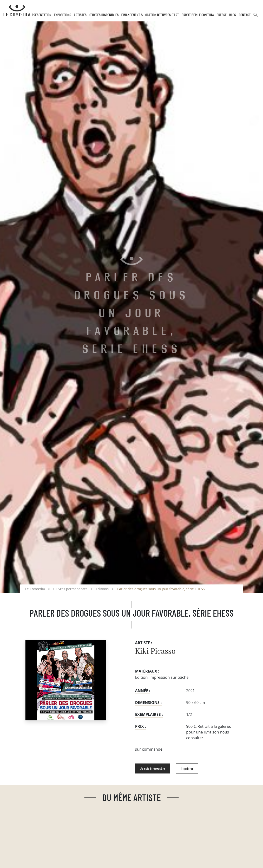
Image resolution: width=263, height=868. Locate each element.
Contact (245, 15)
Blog (233, 15)
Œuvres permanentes (70, 589)
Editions (102, 589)
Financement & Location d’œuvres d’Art (150, 15)
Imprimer (187, 768)
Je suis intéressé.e (153, 768)
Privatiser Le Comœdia (198, 15)
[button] (256, 17)
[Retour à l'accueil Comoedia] (17, 11)
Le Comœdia (35, 589)
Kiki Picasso (155, 651)
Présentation (42, 15)
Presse (222, 15)
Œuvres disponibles (104, 15)
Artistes (80, 15)
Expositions (63, 15)
